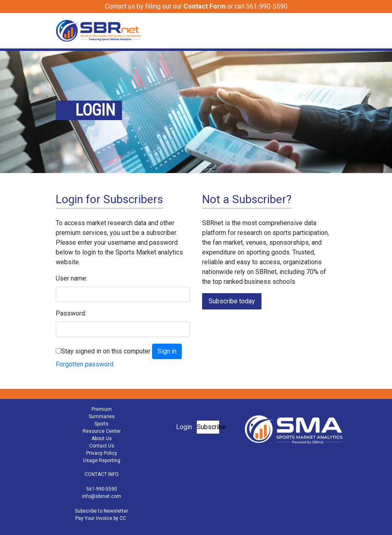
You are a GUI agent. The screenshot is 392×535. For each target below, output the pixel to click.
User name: (72, 278)
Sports (101, 424)
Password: (71, 313)
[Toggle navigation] (331, 31)
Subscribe (208, 427)
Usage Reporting (102, 460)
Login (184, 427)
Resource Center (102, 431)
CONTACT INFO (102, 474)
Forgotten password (85, 364)
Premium (102, 409)
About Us (102, 439)
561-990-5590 (102, 489)
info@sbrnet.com (102, 496)
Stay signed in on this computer (106, 351)
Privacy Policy (102, 453)
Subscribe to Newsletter (101, 511)
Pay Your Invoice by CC (101, 518)
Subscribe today (232, 301)
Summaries (102, 417)
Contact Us (102, 446)
